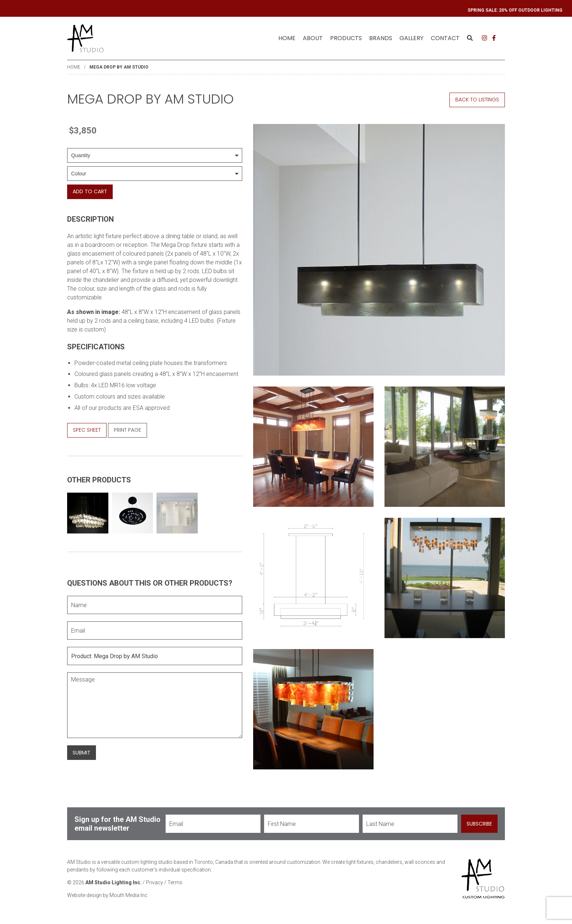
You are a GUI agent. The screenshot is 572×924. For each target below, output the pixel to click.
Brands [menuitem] (381, 38)
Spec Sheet (87, 430)
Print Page (127, 430)
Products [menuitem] (346, 38)
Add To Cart (90, 191)
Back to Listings (477, 100)
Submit (82, 753)
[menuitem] (287, 38)
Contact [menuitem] (445, 38)
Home (287, 38)
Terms (175, 882)
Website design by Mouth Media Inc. (108, 895)
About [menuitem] (313, 38)
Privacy (154, 882)
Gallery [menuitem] (411, 38)
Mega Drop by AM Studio (119, 67)
